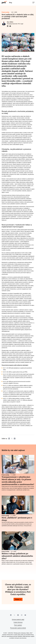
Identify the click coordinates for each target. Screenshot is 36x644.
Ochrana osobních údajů (18, 619)
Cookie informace (18, 622)
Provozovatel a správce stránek (18, 628)
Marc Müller (10, 22)
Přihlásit (17, 599)
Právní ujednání (18, 625)
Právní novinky (5, 12)
